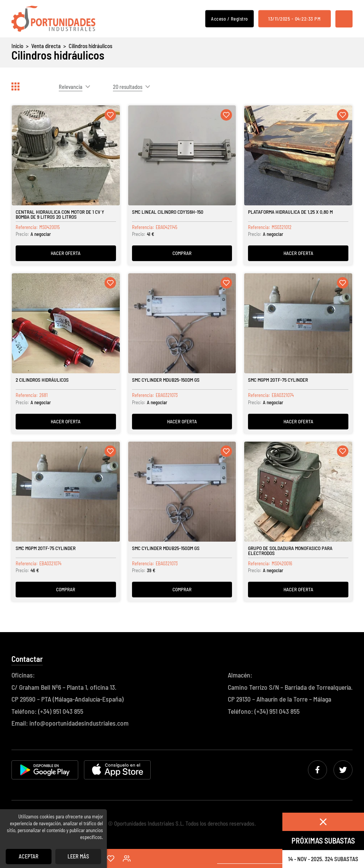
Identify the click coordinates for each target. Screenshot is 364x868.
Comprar (182, 253)
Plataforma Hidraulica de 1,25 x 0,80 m (290, 212)
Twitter (343, 770)
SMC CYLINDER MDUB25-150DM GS (166, 380)
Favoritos (111, 858)
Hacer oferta (66, 253)
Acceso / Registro (230, 18)
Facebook (317, 770)
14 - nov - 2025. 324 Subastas (323, 859)
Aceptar (29, 856)
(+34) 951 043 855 (61, 711)
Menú (344, 19)
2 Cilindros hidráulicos (42, 380)
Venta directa (46, 46)
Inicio (17, 46)
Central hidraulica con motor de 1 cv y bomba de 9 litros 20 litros (60, 214)
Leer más (78, 856)
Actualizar (318, 87)
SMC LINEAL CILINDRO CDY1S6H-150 (168, 212)
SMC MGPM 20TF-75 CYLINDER (278, 380)
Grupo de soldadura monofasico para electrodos (290, 551)
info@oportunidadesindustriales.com (79, 723)
